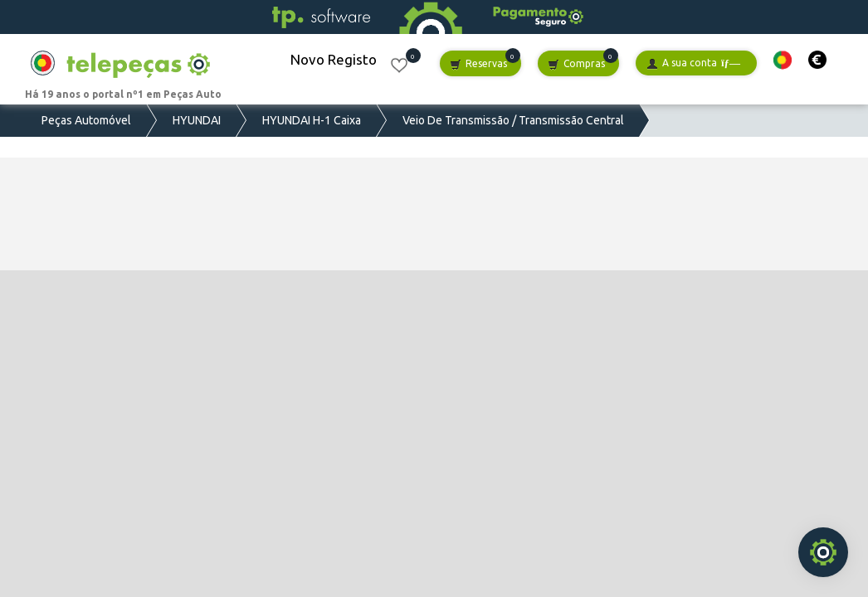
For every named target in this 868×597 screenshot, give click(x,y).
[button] (783, 60)
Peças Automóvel (86, 120)
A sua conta (693, 63)
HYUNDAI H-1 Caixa (312, 120)
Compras (576, 64)
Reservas (478, 64)
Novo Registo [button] (334, 59)
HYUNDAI (197, 120)
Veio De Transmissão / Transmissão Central (513, 120)
